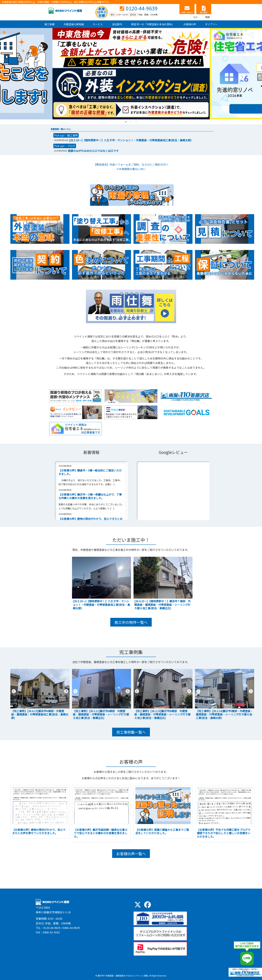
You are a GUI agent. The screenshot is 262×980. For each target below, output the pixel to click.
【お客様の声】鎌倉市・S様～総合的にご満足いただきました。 (90, 472)
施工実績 (49, 24)
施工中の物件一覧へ (131, 622)
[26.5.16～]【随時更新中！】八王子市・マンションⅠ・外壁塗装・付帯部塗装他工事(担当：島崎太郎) (130, 140)
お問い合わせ (187, 12)
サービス (98, 24)
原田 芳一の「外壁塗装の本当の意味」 (153, 24)
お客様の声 (190, 24)
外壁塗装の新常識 (74, 24)
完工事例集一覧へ (131, 732)
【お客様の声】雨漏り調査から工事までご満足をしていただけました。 (162, 831)
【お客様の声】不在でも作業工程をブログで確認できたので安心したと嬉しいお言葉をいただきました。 (224, 833)
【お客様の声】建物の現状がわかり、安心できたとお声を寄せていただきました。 (39, 831)
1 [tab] (126, 122)
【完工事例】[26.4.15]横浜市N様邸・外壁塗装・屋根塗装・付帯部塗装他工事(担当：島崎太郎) (40, 714)
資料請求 (204, 12)
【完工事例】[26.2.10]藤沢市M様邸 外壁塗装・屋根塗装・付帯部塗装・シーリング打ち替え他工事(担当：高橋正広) (162, 714)
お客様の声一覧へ (131, 854)
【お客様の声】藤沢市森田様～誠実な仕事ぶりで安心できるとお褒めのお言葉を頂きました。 (101, 833)
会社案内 (117, 24)
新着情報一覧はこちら (61, 129)
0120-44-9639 (142, 8)
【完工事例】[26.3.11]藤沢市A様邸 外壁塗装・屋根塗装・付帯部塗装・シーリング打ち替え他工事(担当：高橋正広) (101, 714)
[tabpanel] (131, 74)
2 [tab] (131, 122)
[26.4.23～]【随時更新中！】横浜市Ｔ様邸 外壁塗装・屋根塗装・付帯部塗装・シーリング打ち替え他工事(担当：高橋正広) (162, 605)
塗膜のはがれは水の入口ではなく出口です (93, 151)
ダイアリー (211, 24)
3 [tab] (136, 122)
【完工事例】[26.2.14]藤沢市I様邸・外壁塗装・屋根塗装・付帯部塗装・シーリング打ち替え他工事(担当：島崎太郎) (224, 714)
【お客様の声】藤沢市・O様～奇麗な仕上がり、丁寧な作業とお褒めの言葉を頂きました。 (90, 496)
